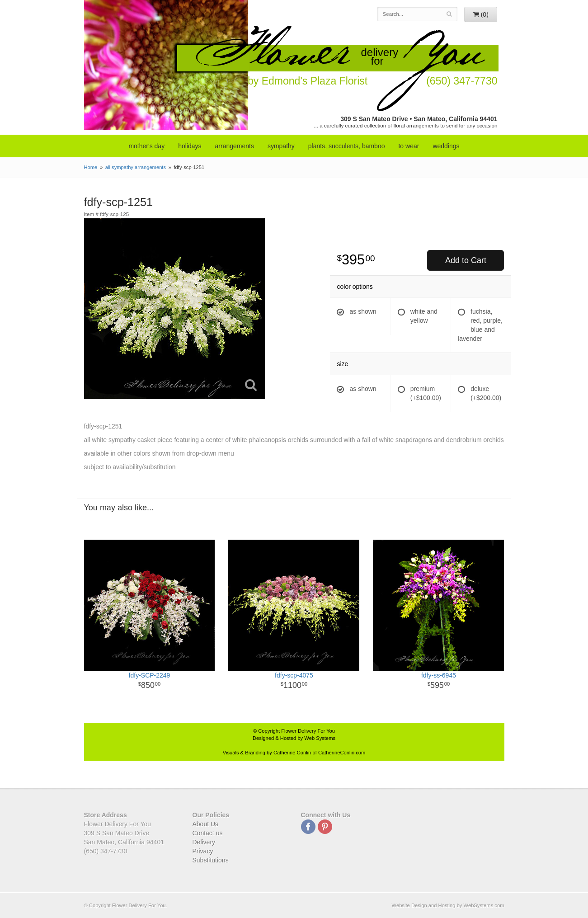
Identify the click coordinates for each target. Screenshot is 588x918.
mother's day (146, 146)
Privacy (203, 851)
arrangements (235, 146)
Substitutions (211, 860)
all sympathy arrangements (136, 167)
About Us (206, 824)
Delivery (204, 842)
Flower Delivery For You (308, 731)
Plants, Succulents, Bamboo (347, 146)
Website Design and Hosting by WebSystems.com (448, 905)
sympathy (281, 146)
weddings (446, 146)
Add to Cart (466, 260)
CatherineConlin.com (342, 753)
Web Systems (320, 738)
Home (91, 167)
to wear (409, 146)
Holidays (190, 146)
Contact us (208, 833)
